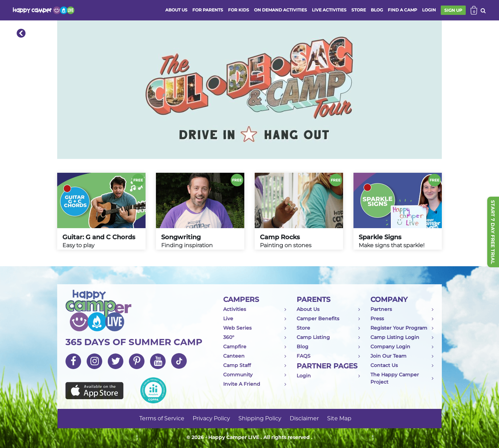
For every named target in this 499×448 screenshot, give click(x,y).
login (429, 10)
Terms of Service (162, 418)
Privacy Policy (211, 418)
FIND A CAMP (402, 10)
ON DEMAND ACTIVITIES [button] (281, 10)
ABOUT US (176, 10)
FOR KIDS (239, 10)
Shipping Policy (260, 418)
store (359, 10)
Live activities (329, 10)
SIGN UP (453, 10)
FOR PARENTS (208, 10)
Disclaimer (304, 418)
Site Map (339, 418)
